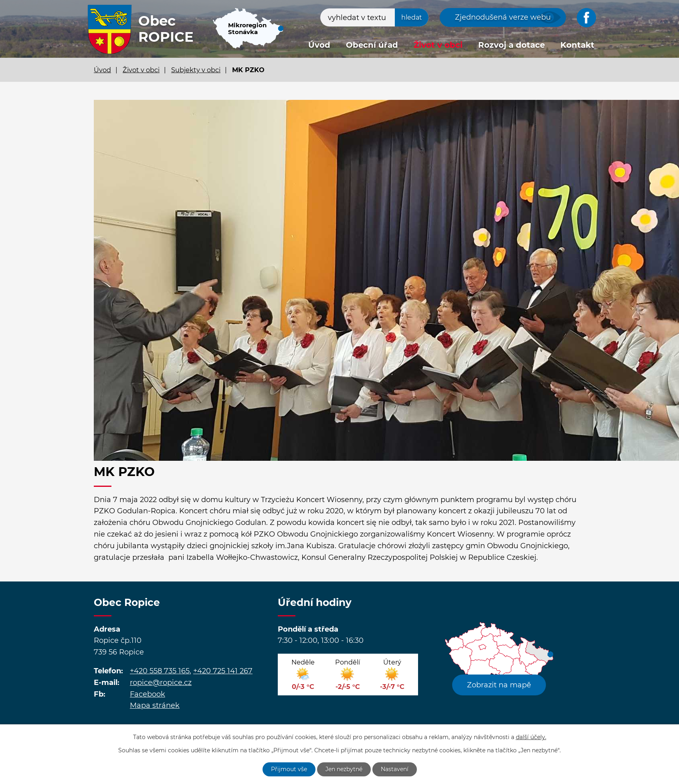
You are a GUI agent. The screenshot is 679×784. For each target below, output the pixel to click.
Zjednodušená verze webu (503, 17)
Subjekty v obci (196, 70)
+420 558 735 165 (160, 671)
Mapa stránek (155, 705)
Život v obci (438, 45)
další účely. (531, 737)
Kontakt (577, 45)
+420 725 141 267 (223, 671)
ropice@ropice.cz (161, 683)
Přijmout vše (289, 769)
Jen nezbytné (344, 769)
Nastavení (395, 769)
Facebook (148, 694)
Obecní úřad (372, 45)
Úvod (319, 45)
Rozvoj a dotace (511, 45)
